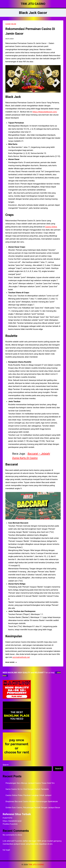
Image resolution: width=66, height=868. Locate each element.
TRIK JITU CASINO (36, 865)
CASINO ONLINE (11, 24)
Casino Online (51, 227)
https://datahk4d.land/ (12, 821)
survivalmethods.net (21, 657)
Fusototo (19, 841)
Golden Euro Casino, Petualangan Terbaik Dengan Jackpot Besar (33, 807)
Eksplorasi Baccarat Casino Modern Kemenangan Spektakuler (32, 801)
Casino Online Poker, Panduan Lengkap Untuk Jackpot (29, 795)
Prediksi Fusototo (10, 824)
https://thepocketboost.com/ (45, 112)
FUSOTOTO (7, 818)
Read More (11, 662)
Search (6, 765)
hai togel (6, 850)
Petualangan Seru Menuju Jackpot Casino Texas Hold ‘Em (30, 783)
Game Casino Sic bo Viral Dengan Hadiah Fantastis (27, 789)
